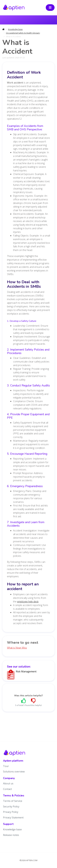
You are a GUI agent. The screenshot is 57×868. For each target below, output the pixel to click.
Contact (7, 789)
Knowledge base (15, 29)
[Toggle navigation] (50, 8)
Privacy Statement (13, 818)
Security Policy (11, 807)
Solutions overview (14, 772)
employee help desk (28, 602)
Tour (6, 766)
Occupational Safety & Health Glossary (23, 33)
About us (8, 783)
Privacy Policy (11, 812)
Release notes (11, 835)
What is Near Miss (17, 648)
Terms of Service (13, 801)
